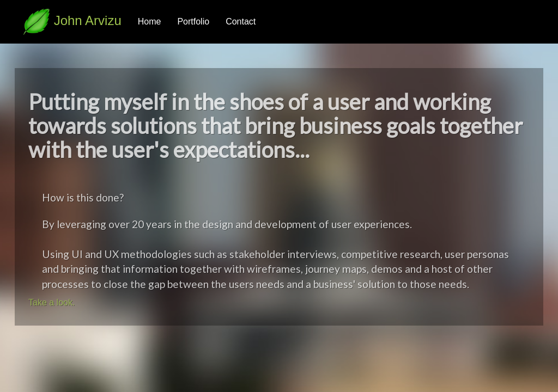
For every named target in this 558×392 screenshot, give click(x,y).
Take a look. (51, 302)
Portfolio (193, 22)
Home (150, 22)
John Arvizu (72, 20)
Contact (241, 22)
